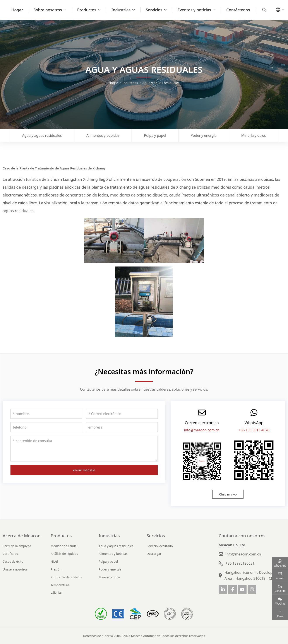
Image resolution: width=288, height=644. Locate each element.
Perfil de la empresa (17, 546)
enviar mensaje (84, 470)
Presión (56, 569)
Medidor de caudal (64, 546)
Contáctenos (238, 10)
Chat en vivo (228, 494)
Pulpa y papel (155, 135)
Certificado (10, 554)
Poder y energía (204, 135)
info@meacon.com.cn (202, 430)
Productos (87, 10)
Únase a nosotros (15, 569)
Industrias (121, 10)
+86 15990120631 (240, 563)
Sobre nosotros (48, 10)
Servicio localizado (160, 546)
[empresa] (122, 427)
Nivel (54, 561)
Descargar (154, 554)
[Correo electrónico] (122, 414)
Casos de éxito (13, 561)
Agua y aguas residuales (42, 135)
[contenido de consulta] (84, 449)
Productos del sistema (66, 577)
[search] (264, 10)
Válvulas (57, 593)
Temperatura (60, 585)
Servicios (154, 10)
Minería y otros (254, 135)
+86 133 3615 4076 (254, 430)
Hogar (17, 10)
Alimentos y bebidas (103, 135)
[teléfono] (46, 427)
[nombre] (46, 414)
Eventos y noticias (194, 10)
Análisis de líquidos (64, 554)
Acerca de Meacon (22, 536)
